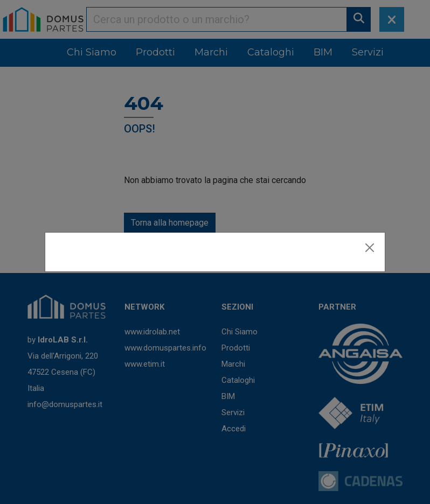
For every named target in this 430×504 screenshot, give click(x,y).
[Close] (370, 248)
